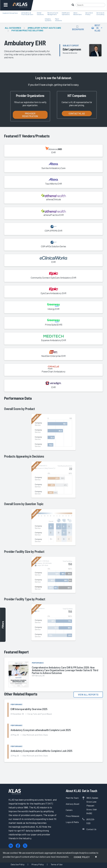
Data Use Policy (18, 864)
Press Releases (73, 816)
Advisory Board (72, 804)
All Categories (13, 28)
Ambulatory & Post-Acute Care (44, 28)
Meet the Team (72, 798)
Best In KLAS (96, 28)
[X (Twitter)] (25, 846)
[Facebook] (18, 846)
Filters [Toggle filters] (3, 625)
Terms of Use (57, 864)
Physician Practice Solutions (27, 30)
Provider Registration (30, 115)
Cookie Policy (82, 857)
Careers (69, 810)
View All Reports (88, 694)
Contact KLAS (77, 113)
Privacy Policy (38, 864)
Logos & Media (72, 822)
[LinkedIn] (11, 846)
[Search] (90, 5)
